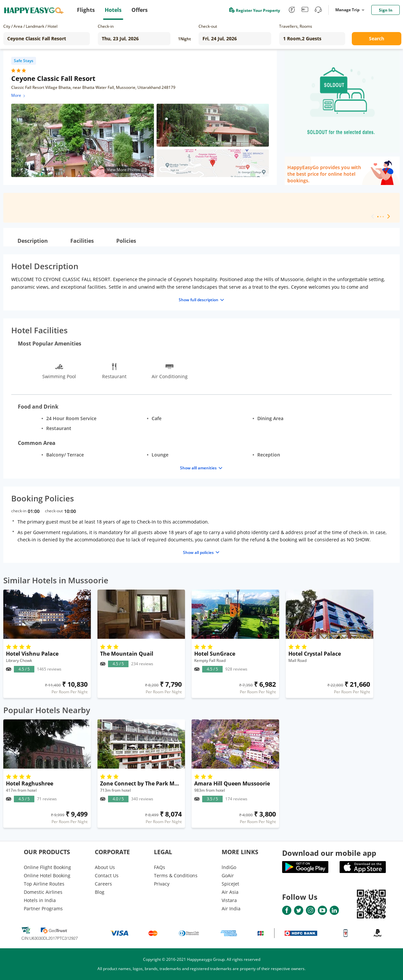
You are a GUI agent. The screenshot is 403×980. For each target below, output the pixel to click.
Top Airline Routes (44, 884)
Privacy (162, 884)
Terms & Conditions (176, 875)
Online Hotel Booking (47, 875)
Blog (100, 892)
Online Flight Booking (47, 867)
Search (377, 38)
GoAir (228, 875)
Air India (231, 908)
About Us (105, 867)
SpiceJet (230, 884)
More (19, 95)
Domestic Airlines (43, 892)
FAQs (160, 867)
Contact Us (107, 875)
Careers (103, 884)
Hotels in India (40, 900)
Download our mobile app (329, 853)
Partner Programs (43, 908)
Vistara (229, 900)
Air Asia (230, 892)
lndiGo (229, 867)
